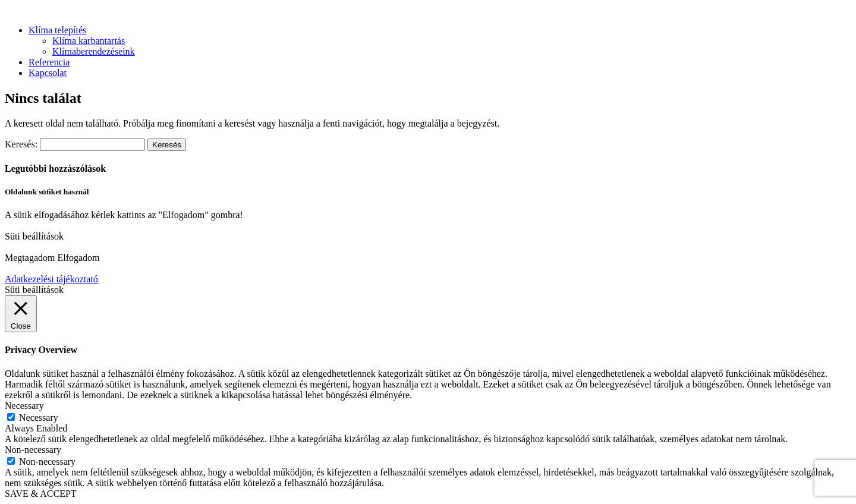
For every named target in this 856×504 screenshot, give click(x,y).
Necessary (39, 418)
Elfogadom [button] (78, 258)
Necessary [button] (24, 406)
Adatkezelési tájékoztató (51, 279)
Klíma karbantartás (89, 41)
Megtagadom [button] (30, 258)
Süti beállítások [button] (34, 236)
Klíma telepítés (57, 30)
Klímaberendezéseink (94, 51)
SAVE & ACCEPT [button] (41, 494)
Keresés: (21, 144)
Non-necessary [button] (33, 450)
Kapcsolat (48, 73)
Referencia (49, 62)
